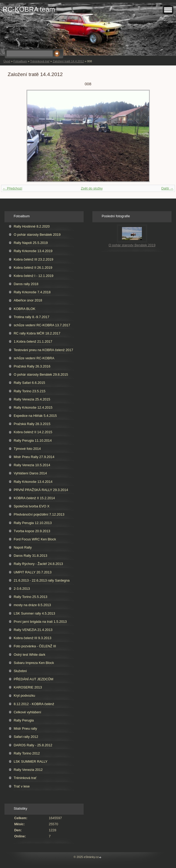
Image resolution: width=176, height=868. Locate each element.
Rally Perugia (24, 720)
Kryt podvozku (24, 695)
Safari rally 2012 (26, 737)
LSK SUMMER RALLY (31, 761)
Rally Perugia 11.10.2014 (33, 440)
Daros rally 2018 (26, 284)
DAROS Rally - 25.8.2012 (33, 745)
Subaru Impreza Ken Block (34, 663)
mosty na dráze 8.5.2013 (32, 605)
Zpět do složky (92, 188)
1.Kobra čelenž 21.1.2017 (33, 341)
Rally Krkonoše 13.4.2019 (33, 251)
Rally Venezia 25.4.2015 (32, 399)
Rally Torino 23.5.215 (30, 391)
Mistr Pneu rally (25, 728)
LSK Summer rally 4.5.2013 (34, 613)
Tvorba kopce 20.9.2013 (32, 531)
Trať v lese (22, 786)
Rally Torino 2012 (27, 753)
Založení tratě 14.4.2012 (68, 61)
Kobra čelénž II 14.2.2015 (33, 432)
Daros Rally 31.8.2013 (31, 556)
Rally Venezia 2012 (28, 770)
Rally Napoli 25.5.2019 (31, 243)
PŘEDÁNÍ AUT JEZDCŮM (34, 679)
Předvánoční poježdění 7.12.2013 (39, 514)
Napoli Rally (23, 547)
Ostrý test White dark (30, 655)
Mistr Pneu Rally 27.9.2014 (34, 457)
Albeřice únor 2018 (28, 300)
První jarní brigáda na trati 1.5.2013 (40, 622)
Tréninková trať (40, 61)
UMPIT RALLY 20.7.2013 (33, 572)
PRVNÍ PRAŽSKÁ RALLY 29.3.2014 (41, 490)
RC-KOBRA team (29, 9)
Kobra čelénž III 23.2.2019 (33, 259)
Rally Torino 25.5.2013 (31, 597)
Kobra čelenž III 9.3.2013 (33, 638)
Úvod (7, 61)
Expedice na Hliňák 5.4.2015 (35, 416)
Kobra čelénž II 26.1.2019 (33, 268)
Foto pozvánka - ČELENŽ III (35, 646)
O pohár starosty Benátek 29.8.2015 (41, 374)
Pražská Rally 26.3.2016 (32, 366)
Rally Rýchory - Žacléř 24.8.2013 (38, 564)
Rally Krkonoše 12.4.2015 (33, 407)
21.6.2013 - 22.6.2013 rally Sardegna (42, 580)
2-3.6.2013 (22, 589)
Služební (20, 671)
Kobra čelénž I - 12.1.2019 (34, 276)
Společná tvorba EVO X (32, 506)
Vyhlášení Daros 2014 (30, 473)
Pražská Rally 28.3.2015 (32, 424)
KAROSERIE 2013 (28, 687)
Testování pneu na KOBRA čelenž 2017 (44, 350)
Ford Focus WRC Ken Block (35, 539)
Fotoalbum (20, 61)
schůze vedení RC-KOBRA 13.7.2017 (42, 325)
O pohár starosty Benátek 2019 (37, 235)
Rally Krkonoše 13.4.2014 (33, 482)
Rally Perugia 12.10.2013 (33, 523)
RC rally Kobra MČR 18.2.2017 (37, 333)
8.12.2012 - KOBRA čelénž (34, 704)
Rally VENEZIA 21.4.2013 (33, 630)
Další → (167, 188)
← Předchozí (12, 188)
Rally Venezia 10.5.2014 (32, 465)
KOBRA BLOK (25, 309)
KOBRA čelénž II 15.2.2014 (34, 498)
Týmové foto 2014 (27, 449)
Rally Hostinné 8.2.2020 (32, 226)
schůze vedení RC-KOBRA (34, 358)
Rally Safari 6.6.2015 (30, 383)
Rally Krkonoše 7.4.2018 (32, 292)
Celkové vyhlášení (28, 712)
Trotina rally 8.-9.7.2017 (32, 317)
